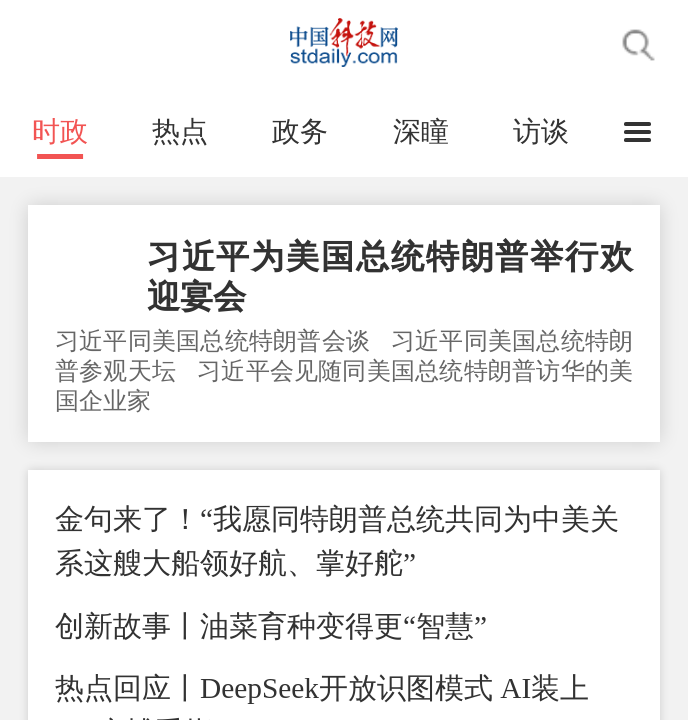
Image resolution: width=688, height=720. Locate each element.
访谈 (541, 131)
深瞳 (421, 131)
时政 (60, 131)
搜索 (638, 45)
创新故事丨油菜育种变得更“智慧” (271, 626)
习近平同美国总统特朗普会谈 (215, 341)
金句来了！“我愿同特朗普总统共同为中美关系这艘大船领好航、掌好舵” (337, 541)
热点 (180, 131)
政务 (300, 131)
